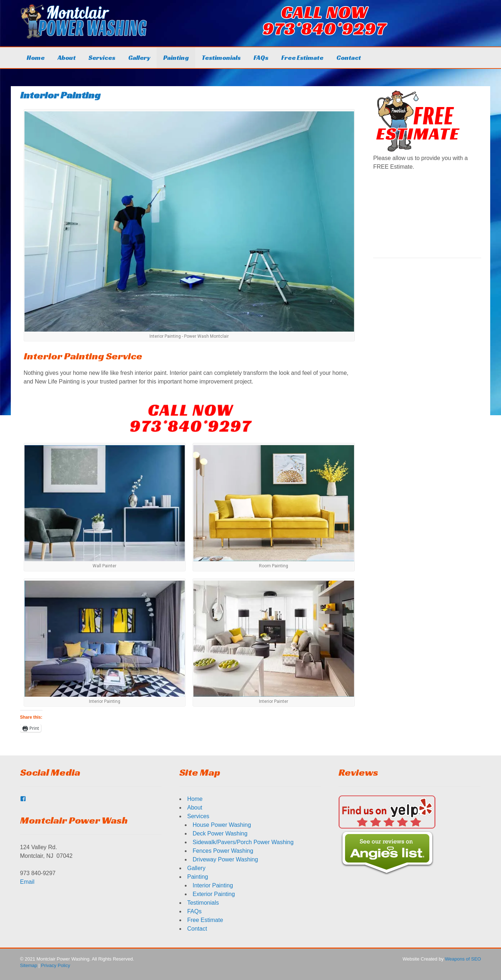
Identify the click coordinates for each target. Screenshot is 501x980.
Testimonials (221, 57)
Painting (176, 57)
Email (27, 882)
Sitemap (29, 965)
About (67, 57)
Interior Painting (213, 885)
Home (36, 57)
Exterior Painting (214, 894)
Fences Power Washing (223, 851)
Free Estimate (302, 57)
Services (102, 57)
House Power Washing (222, 825)
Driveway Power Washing (225, 859)
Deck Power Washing (220, 833)
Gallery (139, 57)
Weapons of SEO (463, 959)
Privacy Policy (56, 965)
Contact (349, 57)
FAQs (261, 57)
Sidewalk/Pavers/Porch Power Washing (243, 842)
